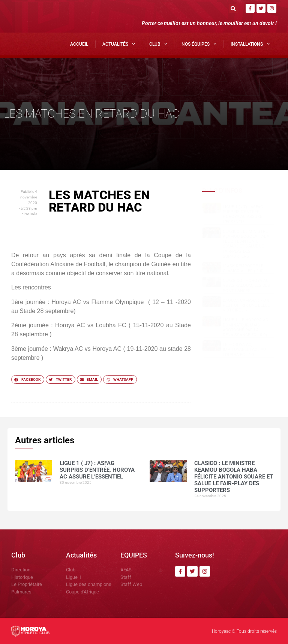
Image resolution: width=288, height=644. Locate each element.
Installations (250, 44)
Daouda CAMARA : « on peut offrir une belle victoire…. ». (246, 305)
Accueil (79, 44)
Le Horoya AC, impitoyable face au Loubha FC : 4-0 (244, 350)
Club (158, 44)
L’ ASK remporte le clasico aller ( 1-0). (244, 268)
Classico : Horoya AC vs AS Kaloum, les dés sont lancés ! (246, 285)
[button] (233, 8)
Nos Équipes (199, 44)
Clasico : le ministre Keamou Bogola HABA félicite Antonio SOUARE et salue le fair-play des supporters (246, 244)
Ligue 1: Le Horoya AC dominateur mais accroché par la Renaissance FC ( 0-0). (245, 327)
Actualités (119, 44)
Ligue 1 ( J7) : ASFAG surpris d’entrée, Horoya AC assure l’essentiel (243, 214)
